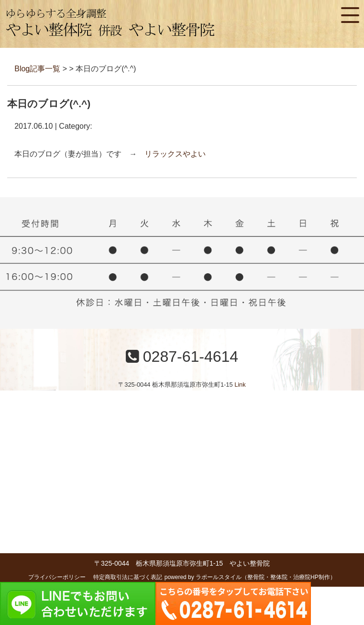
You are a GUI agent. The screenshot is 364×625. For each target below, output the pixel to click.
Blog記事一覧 (37, 69)
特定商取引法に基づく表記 (128, 577)
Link (240, 385)
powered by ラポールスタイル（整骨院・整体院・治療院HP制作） (250, 577)
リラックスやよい (175, 154)
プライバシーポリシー (57, 577)
